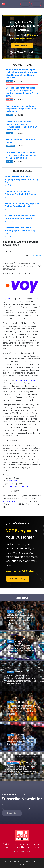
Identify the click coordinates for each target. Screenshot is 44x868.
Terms (16, 851)
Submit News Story (22, 45)
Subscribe (12, 813)
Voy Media (7, 299)
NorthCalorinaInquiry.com (22, 861)
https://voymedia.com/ (20, 486)
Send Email (12, 481)
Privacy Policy (25, 851)
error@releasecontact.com (14, 501)
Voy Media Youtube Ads (26, 380)
